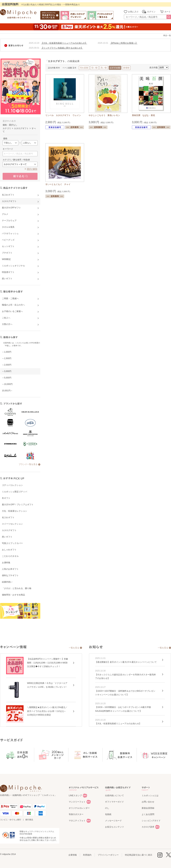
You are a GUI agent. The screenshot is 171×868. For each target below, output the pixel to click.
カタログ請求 (148, 827)
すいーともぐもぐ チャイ (58, 184)
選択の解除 (32, 169)
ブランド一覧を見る (28, 464)
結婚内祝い (7, 582)
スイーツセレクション (12, 524)
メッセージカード (113, 821)
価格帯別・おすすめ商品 (13, 595)
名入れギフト (8, 517)
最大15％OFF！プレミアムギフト (18, 505)
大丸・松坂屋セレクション (14, 511)
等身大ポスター (76, 814)
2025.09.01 (34, 48)
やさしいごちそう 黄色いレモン (104, 115)
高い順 (104, 68)
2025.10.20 (34, 43)
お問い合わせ (148, 802)
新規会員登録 (148, 808)
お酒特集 (6, 563)
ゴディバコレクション (12, 485)
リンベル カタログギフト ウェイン (63, 115)
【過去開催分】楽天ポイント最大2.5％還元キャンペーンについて (126, 662)
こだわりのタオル (10, 556)
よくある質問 (148, 814)
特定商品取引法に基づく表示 (139, 855)
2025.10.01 (103, 43)
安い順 (94, 68)
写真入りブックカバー (12, 543)
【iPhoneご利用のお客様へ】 (124, 43)
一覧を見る (74, 648)
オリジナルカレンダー (79, 808)
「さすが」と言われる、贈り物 (17, 588)
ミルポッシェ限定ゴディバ (14, 492)
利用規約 (87, 855)
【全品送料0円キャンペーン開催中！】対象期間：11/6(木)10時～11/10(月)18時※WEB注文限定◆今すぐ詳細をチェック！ (48, 663)
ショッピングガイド (151, 821)
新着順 (126, 68)
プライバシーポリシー (108, 855)
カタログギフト (9, 530)
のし (107, 808)
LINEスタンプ (75, 796)
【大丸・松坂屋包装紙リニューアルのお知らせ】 (64, 43)
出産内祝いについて (114, 796)
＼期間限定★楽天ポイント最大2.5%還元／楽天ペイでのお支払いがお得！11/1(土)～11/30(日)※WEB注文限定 (47, 711)
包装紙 (108, 814)
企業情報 (73, 855)
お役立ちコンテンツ (114, 827)
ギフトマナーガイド (114, 802)
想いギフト (7, 537)
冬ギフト (6, 498)
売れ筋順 (84, 68)
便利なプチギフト (10, 575)
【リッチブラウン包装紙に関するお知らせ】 (62, 48)
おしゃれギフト (9, 550)
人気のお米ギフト (10, 569)
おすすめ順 (115, 68)
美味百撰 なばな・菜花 (143, 115)
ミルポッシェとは (150, 796)
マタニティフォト (77, 821)
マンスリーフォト (77, 802)
